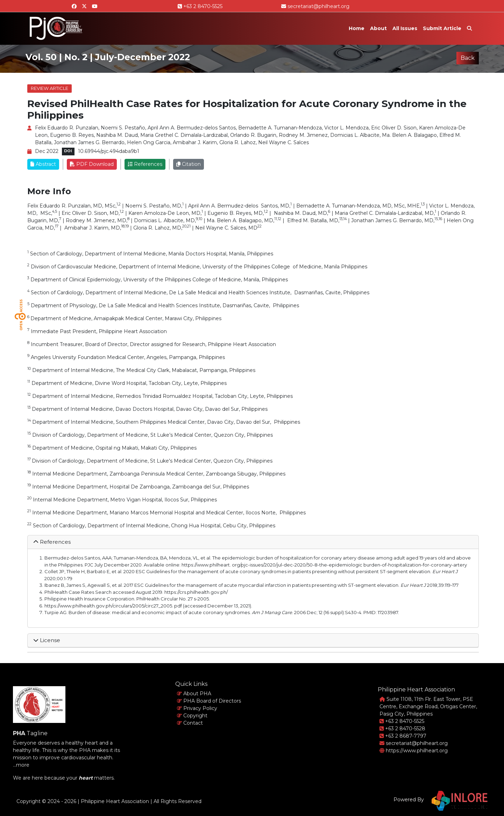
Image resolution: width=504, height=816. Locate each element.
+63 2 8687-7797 (403, 736)
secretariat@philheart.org (315, 6)
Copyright (192, 716)
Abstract (43, 164)
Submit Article (442, 28)
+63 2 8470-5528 (402, 729)
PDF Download (92, 164)
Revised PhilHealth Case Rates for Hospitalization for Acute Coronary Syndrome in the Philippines (247, 110)
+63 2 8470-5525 (200, 6)
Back (468, 58)
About (378, 28)
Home (357, 28)
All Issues (405, 28)
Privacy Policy (197, 708)
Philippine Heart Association (115, 801)
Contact (190, 723)
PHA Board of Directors (209, 701)
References (145, 164)
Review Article (49, 88)
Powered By (409, 800)
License (47, 640)
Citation (189, 164)
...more (21, 765)
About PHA (194, 694)
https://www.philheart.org (414, 751)
